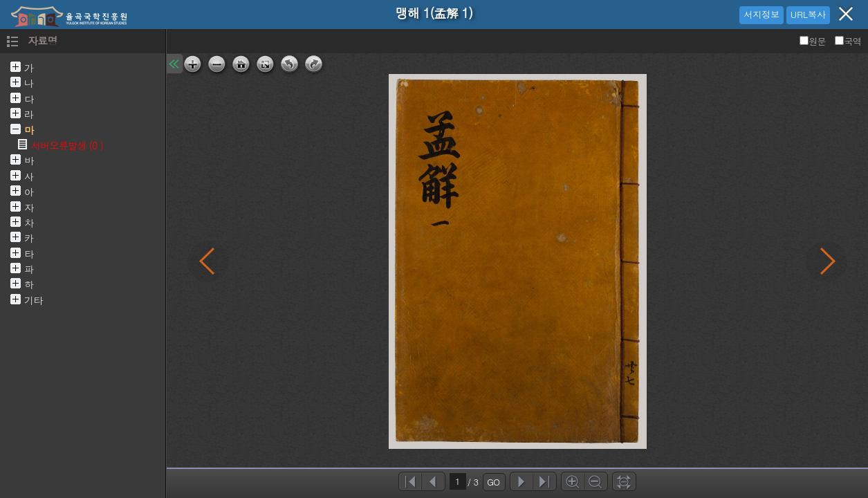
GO (493, 482)
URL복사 (808, 14)
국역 (848, 41)
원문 (814, 41)
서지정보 (761, 14)
